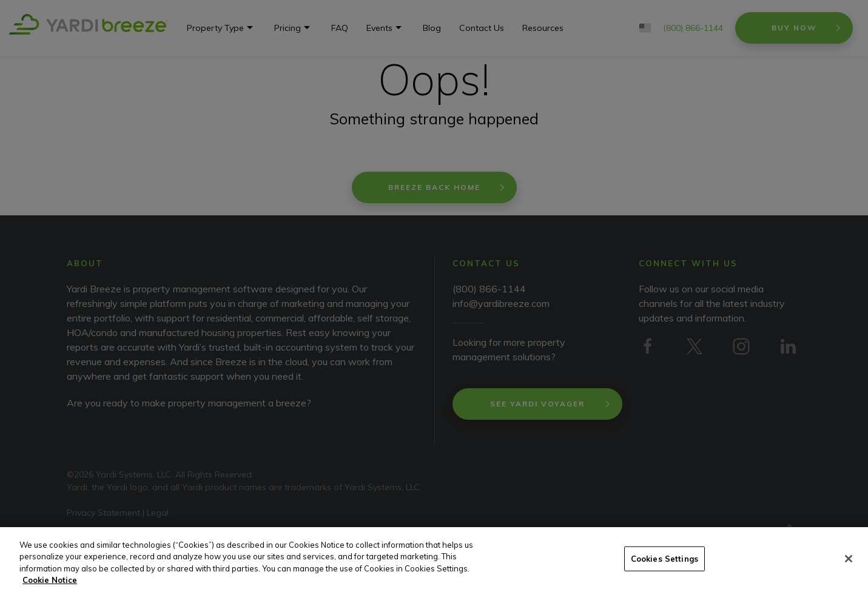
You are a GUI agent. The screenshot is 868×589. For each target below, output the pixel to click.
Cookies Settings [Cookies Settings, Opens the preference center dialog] (664, 573)
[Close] (849, 573)
